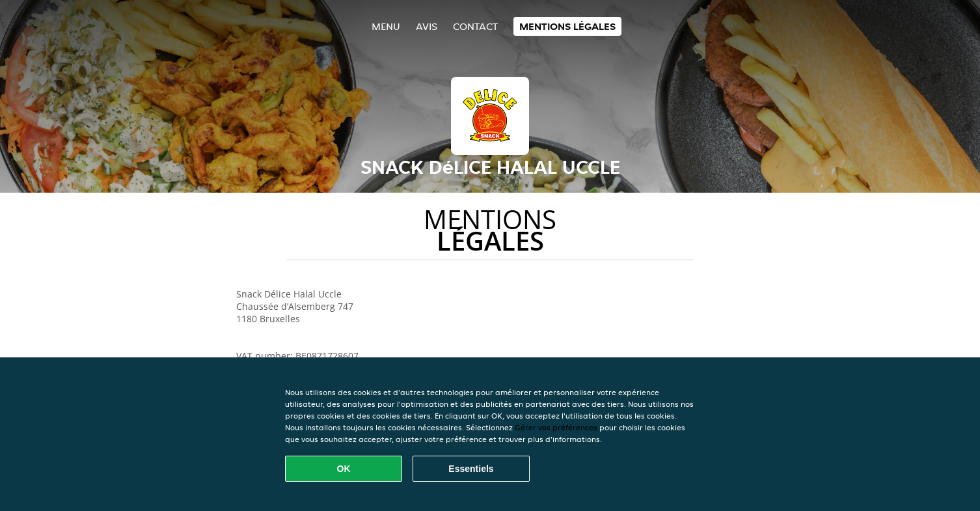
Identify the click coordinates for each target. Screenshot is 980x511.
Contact (475, 26)
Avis (427, 26)
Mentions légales (567, 26)
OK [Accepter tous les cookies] (344, 469)
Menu (386, 26)
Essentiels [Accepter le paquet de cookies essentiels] (471, 469)
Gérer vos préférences (556, 427)
